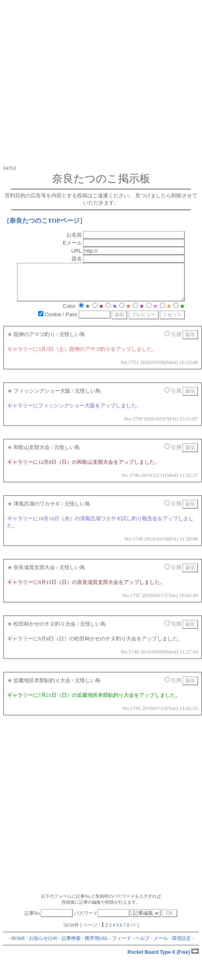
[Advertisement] (75, 83)
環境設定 (181, 945)
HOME (18, 945)
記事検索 (71, 945)
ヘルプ (142, 945)
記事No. (49, 920)
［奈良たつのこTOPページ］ (45, 221)
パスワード (102, 920)
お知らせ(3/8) (43, 945)
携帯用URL (97, 945)
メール (161, 945)
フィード (122, 945)
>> (133, 932)
